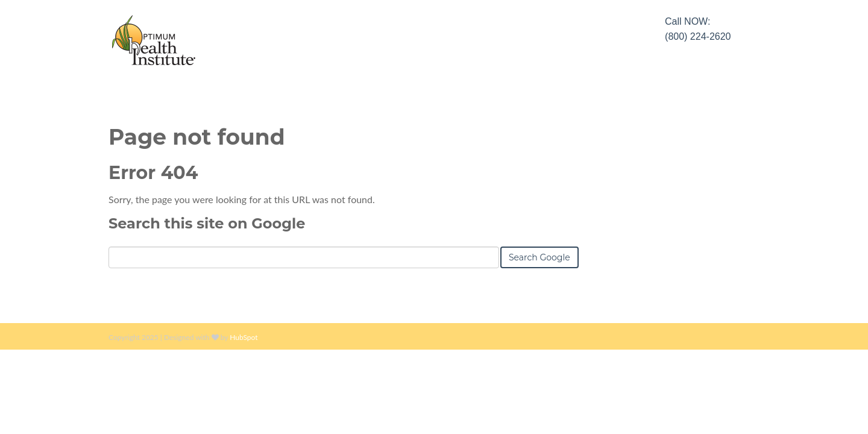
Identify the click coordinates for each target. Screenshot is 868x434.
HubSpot (244, 337)
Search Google (539, 257)
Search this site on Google (207, 223)
